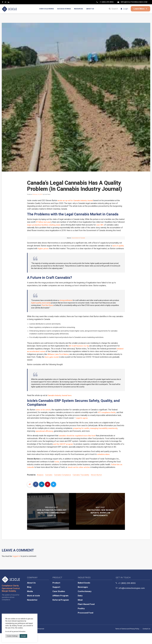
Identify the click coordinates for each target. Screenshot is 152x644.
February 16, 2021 (38, 194)
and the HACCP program (75, 452)
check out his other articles (81, 478)
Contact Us (146, 640)
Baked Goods (84, 594)
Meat (80, 611)
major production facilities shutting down (58, 225)
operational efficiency (57, 438)
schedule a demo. (106, 465)
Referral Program (61, 611)
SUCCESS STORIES (64, 9)
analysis (40, 486)
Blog (29, 598)
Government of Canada (78, 241)
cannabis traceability (81, 486)
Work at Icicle (33, 606)
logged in (16, 567)
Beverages (83, 598)
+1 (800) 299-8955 (105, 2)
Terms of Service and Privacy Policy (127, 640)
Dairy (80, 606)
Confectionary (85, 602)
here (61, 402)
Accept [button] (23, 636)
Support (56, 598)
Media (30, 602)
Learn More (140, 9)
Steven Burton (97, 486)
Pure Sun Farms (47, 312)
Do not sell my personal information (15, 632)
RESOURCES (78, 9)
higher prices (50, 252)
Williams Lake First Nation (68, 361)
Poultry (81, 619)
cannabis (49, 486)
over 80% (117, 225)
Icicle (57, 472)
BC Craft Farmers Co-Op (81, 352)
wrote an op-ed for (78, 200)
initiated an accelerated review (41, 358)
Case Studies (59, 602)
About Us (31, 594)
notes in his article (44, 417)
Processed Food (85, 624)
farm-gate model (70, 364)
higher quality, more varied (41, 309)
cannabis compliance (63, 486)
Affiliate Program (60, 606)
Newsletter (32, 611)
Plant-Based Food (86, 615)
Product (56, 594)
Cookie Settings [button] (12, 636)
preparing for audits (87, 436)
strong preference (66, 307)
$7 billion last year (50, 222)
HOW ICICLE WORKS (47, 9)
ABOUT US (90, 9)
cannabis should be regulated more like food (79, 443)
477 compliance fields (109, 420)
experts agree (88, 425)
